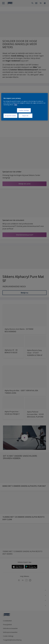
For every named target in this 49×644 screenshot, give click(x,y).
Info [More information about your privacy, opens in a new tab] (16, 105)
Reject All (25, 116)
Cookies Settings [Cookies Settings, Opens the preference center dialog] (24, 110)
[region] (24, 107)
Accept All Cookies (10, 116)
